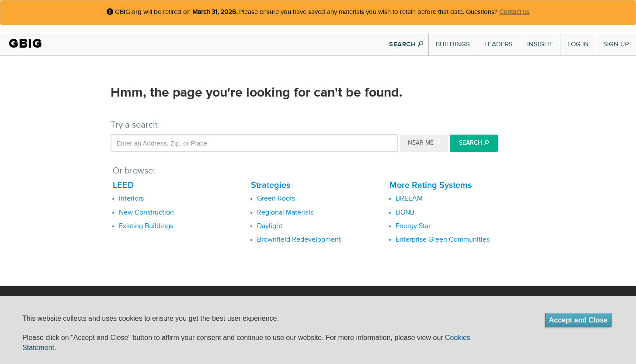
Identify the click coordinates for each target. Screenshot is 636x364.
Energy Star (413, 226)
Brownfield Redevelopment (299, 240)
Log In (578, 44)
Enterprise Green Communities (443, 240)
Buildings (453, 44)
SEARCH (406, 44)
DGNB (405, 213)
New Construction (146, 213)
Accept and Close (578, 320)
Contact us (514, 12)
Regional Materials (285, 213)
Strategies (271, 185)
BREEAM (409, 199)
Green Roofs (276, 199)
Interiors (131, 199)
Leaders (499, 44)
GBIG (26, 43)
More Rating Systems (431, 185)
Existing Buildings (146, 226)
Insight (540, 44)
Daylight (270, 226)
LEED (123, 185)
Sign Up (616, 44)
